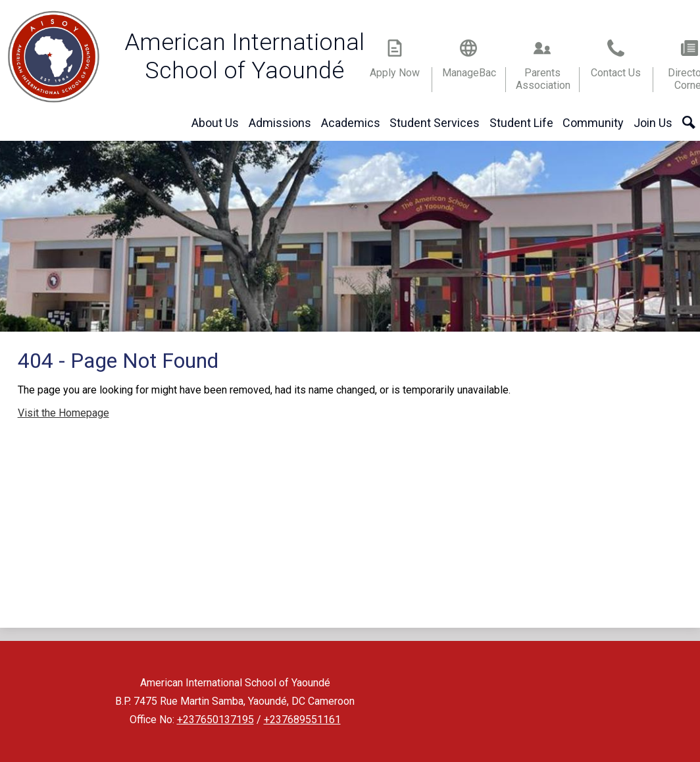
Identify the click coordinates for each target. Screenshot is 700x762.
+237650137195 (215, 720)
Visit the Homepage (63, 413)
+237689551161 (302, 720)
